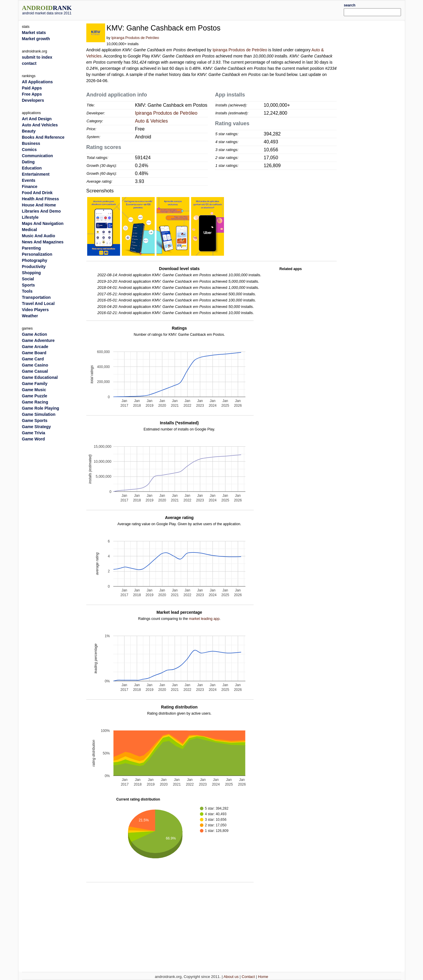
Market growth (36, 39)
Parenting (32, 248)
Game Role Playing (41, 408)
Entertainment (36, 174)
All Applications (37, 82)
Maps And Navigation (43, 223)
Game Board (34, 353)
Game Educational (40, 377)
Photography (35, 260)
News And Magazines (43, 242)
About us (231, 977)
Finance (30, 186)
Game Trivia (34, 433)
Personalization (37, 254)
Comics (30, 150)
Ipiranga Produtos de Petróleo (135, 38)
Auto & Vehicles (151, 121)
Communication (38, 156)
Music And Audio (39, 236)
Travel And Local (38, 304)
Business (31, 143)
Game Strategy (37, 427)
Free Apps (32, 94)
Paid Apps (32, 88)
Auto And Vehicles (40, 125)
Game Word (33, 439)
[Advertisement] (227, 9)
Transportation (36, 297)
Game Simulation (39, 414)
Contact (248, 977)
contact (29, 63)
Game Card (33, 359)
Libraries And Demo (42, 211)
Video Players (36, 310)
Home (263, 977)
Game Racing (35, 402)
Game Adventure (38, 340)
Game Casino (35, 365)
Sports (28, 285)
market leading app (204, 619)
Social (28, 279)
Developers (33, 100)
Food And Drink (37, 193)
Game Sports (35, 421)
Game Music (34, 390)
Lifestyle (30, 217)
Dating (28, 162)
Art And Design (37, 119)
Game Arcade (35, 347)
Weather (30, 316)
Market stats (34, 33)
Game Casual (35, 371)
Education (32, 168)
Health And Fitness (41, 199)
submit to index (37, 57)
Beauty (29, 131)
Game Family (35, 384)
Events (29, 180)
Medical (30, 230)
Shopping (32, 273)
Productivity (34, 267)
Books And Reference (43, 137)
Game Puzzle (35, 396)
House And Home (39, 205)
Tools (27, 291)
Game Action (35, 334)
